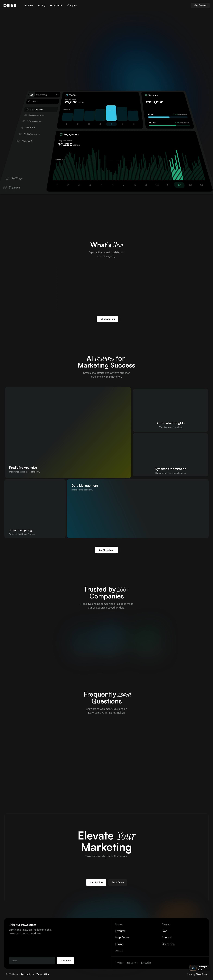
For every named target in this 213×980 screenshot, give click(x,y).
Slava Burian (202, 974)
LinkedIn (146, 963)
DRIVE (10, 5)
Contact (166, 937)
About (119, 950)
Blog (165, 931)
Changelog (168, 944)
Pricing (119, 944)
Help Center (122, 937)
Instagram (132, 963)
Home (119, 924)
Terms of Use (43, 974)
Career (166, 924)
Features (120, 931)
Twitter (119, 963)
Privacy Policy (28, 974)
